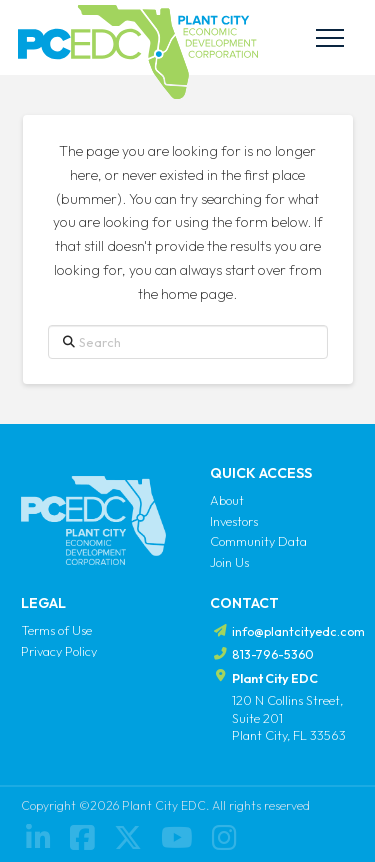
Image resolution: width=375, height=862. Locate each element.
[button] (330, 38)
